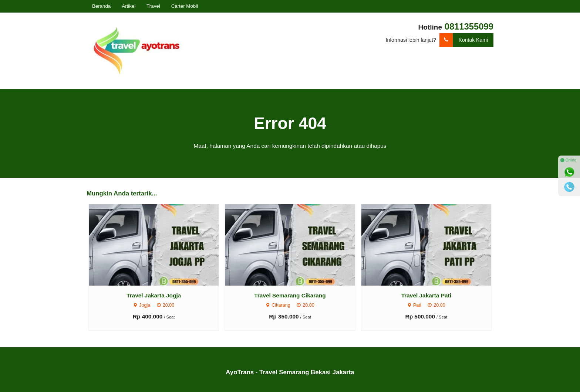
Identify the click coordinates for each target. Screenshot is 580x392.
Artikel (129, 6)
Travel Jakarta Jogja (154, 295)
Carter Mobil (185, 6)
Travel (153, 6)
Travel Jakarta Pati (426, 295)
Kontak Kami (464, 40)
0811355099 (469, 26)
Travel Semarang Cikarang (290, 295)
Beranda (101, 6)
